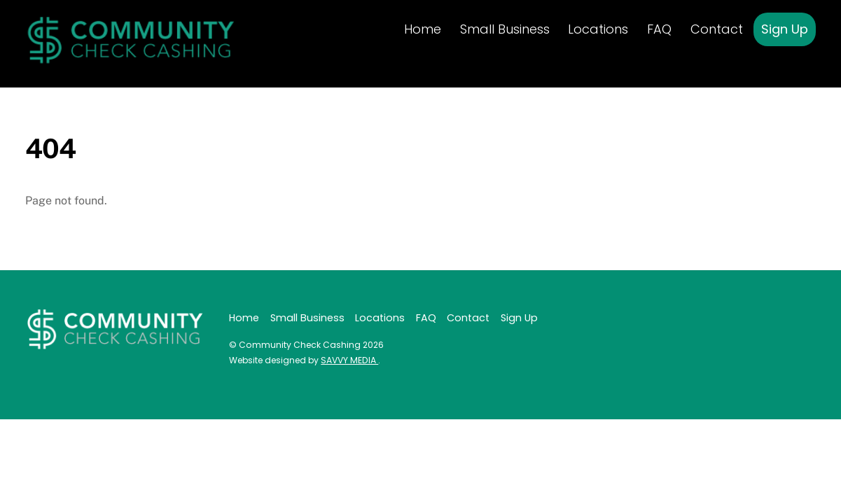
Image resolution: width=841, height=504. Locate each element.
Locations (598, 29)
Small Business (505, 29)
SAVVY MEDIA (349, 360)
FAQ (659, 29)
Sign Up (785, 29)
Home (423, 29)
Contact (717, 29)
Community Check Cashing (300, 345)
